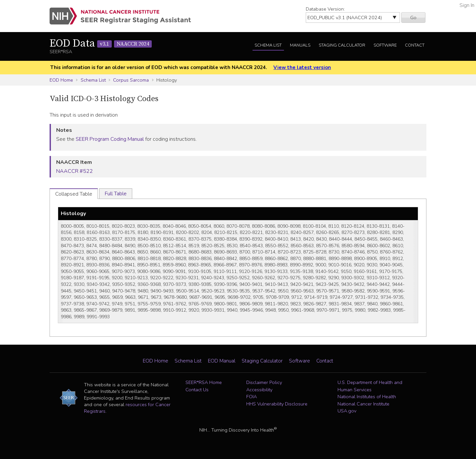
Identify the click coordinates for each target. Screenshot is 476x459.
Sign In (467, 5)
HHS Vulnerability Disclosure (277, 404)
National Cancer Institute (363, 404)
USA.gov (347, 411)
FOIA (252, 397)
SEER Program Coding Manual (110, 139)
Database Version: (325, 9)
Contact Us (197, 390)
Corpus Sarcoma (131, 80)
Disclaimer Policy (264, 382)
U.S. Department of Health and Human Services (370, 386)
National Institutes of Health (367, 397)
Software (385, 45)
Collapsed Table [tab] (74, 194)
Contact (415, 45)
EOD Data (101, 44)
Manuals (300, 45)
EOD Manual (222, 361)
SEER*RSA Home (204, 382)
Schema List (268, 45)
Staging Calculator (342, 45)
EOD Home (61, 80)
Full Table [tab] (116, 194)
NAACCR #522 (75, 171)
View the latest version (302, 67)
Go (413, 18)
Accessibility (259, 390)
